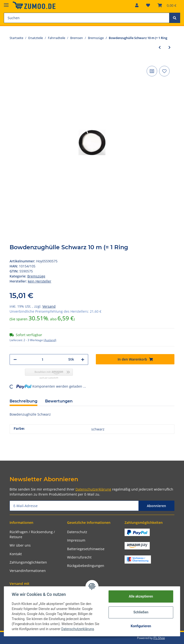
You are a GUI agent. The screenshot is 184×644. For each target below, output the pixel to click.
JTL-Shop (159, 638)
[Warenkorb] (167, 5)
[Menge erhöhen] (83, 359)
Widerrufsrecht (79, 557)
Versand (49, 306)
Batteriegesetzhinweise (86, 549)
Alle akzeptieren (141, 596)
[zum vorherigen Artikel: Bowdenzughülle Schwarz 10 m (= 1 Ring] (160, 47)
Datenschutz (77, 532)
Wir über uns (20, 545)
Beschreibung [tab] (23, 401)
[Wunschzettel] (148, 5)
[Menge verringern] (15, 359)
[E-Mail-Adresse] (74, 506)
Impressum (76, 540)
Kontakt (16, 554)
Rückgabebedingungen (86, 566)
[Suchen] (87, 18)
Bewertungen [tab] (59, 401)
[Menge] (43, 359)
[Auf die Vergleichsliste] (152, 71)
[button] (137, 5)
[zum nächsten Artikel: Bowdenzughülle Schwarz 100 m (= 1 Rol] (170, 47)
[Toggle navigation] (6, 3)
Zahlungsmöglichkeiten (28, 562)
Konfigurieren (141, 626)
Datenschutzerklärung (93, 489)
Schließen (141, 612)
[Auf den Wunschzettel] (164, 71)
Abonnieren (156, 506)
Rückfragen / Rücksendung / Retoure (32, 534)
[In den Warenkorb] (135, 359)
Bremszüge (36, 276)
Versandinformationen (28, 571)
